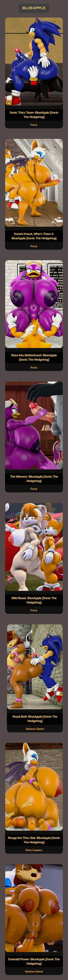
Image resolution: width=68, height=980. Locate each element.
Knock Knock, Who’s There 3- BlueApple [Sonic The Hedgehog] (34, 236)
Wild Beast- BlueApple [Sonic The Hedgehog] (34, 600)
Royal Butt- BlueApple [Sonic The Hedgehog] (35, 719)
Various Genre (35, 729)
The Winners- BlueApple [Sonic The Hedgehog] (34, 479)
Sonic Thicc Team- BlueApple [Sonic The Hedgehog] (34, 115)
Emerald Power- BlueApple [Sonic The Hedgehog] (34, 962)
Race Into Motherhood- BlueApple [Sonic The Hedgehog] (34, 358)
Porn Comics (34, 850)
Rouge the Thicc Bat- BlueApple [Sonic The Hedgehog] (34, 840)
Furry (34, 125)
